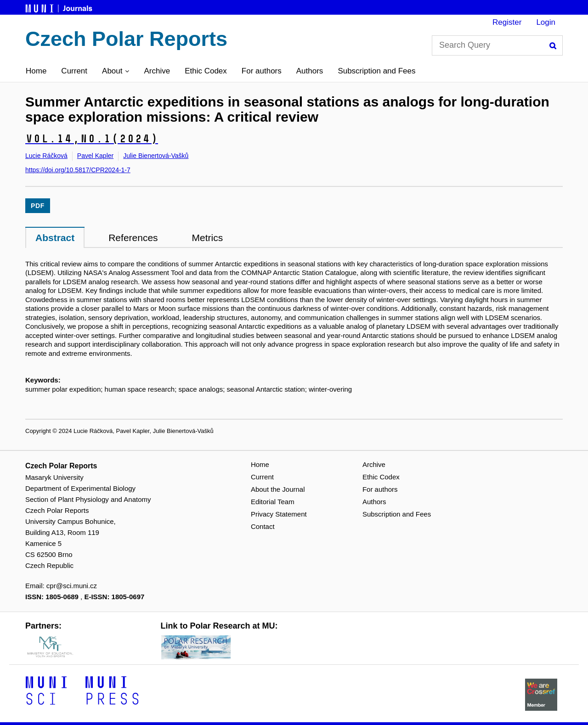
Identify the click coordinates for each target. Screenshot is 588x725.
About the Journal (278, 489)
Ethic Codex (206, 71)
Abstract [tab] (55, 238)
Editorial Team (273, 502)
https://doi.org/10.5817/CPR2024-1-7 (78, 170)
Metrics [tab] (208, 238)
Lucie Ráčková (46, 156)
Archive (157, 71)
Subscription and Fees (376, 71)
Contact (263, 526)
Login (546, 22)
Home (36, 71)
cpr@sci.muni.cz (72, 586)
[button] (116, 71)
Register (507, 22)
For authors (262, 71)
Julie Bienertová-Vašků (156, 156)
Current (74, 71)
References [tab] (133, 238)
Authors (310, 71)
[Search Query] (497, 45)
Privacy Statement (279, 514)
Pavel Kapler (95, 156)
